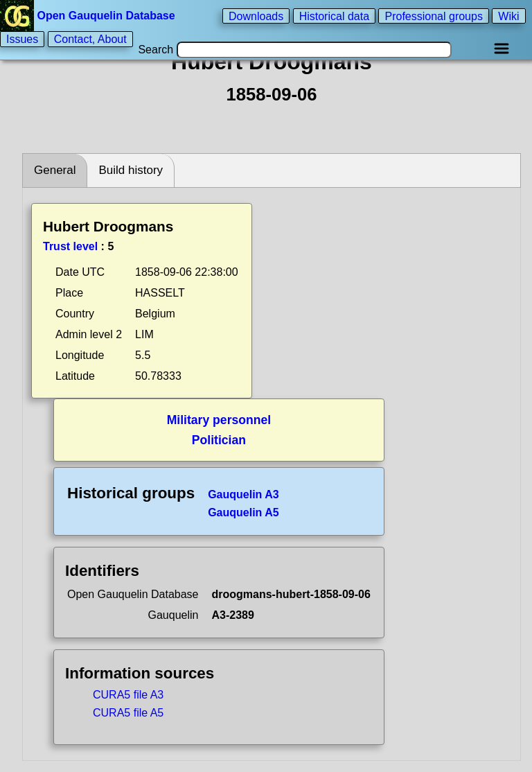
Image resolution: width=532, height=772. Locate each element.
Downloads (256, 16)
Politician (219, 440)
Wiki (508, 16)
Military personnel (219, 420)
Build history (131, 170)
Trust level (70, 246)
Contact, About (90, 39)
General (55, 170)
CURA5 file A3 (128, 695)
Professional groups (433, 16)
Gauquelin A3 (243, 494)
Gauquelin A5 (243, 512)
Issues (22, 39)
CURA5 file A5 (128, 713)
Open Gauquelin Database (89, 16)
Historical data (334, 16)
